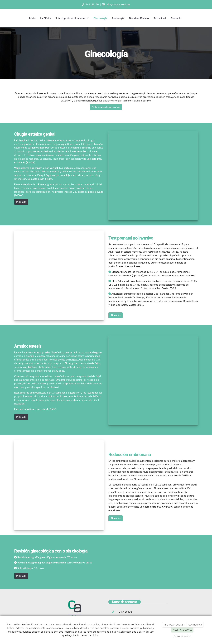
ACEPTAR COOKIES (182, 630)
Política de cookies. (182, 636)
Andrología (118, 18)
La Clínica (46, 18)
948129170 (92, 4)
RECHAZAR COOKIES (174, 625)
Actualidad (160, 18)
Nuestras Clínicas (139, 18)
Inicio (32, 18)
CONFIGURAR (195, 625)
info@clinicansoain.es (118, 4)
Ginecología (100, 18)
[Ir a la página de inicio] (13, 18)
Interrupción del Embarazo (72, 18)
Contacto (176, 18)
